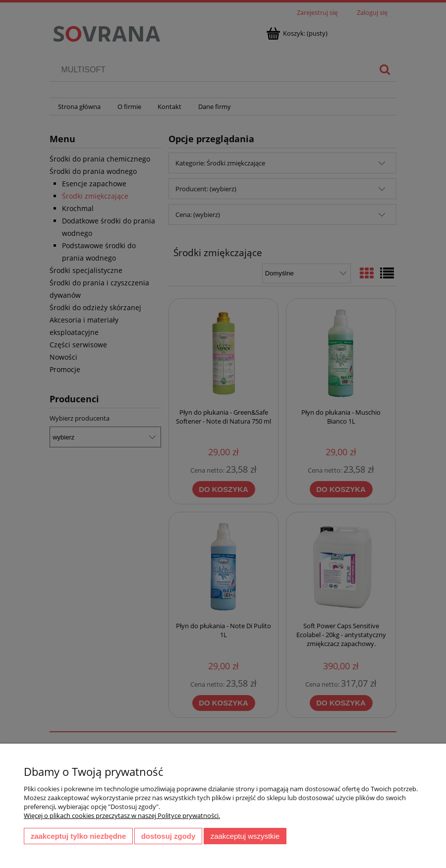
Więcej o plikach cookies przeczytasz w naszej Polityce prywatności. (122, 815)
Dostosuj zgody (168, 836)
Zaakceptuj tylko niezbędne (79, 836)
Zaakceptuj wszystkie (245, 836)
